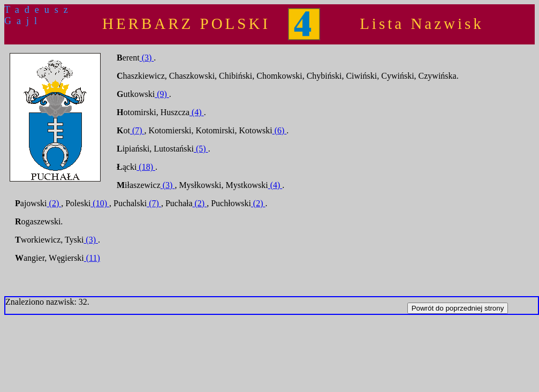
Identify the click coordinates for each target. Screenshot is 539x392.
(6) (280, 130)
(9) (162, 94)
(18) (146, 167)
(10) (100, 203)
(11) (92, 258)
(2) (54, 203)
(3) (147, 58)
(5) (201, 149)
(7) (137, 130)
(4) (197, 112)
